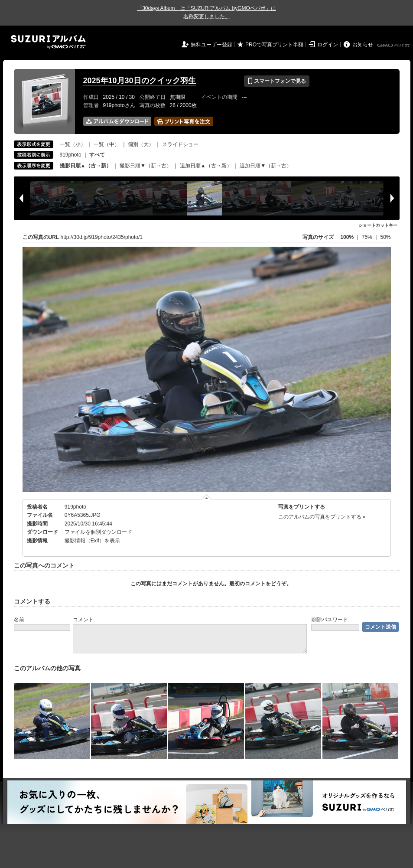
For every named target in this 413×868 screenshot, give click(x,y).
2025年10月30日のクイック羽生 (140, 81)
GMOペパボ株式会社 (394, 46)
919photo (71, 155)
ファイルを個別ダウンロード (98, 532)
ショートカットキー (378, 225)
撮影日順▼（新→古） (146, 166)
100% (347, 237)
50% (385, 237)
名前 (19, 620)
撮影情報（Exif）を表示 (92, 541)
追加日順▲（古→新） (206, 166)
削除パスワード (330, 620)
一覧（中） (107, 144)
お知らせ (363, 45)
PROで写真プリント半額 (274, 45)
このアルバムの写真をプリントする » (322, 517)
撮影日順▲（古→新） (86, 166)
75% (368, 237)
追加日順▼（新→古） (266, 166)
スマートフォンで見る (277, 81)
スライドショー (180, 144)
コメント (83, 620)
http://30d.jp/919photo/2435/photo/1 (102, 237)
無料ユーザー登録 (211, 45)
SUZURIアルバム (48, 42)
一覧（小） (73, 144)
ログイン (328, 45)
